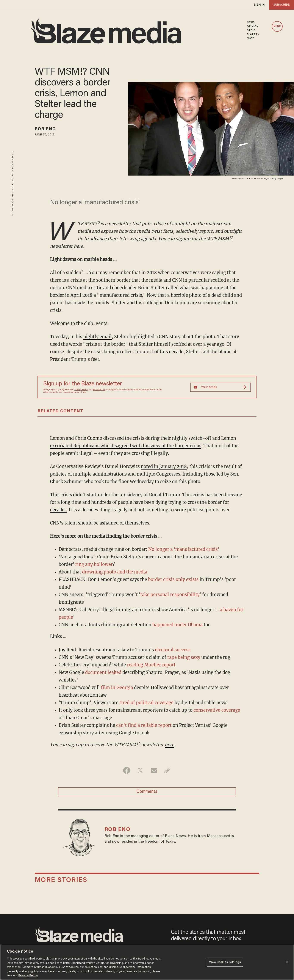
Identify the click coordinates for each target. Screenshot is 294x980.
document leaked (103, 672)
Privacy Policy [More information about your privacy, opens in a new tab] (28, 976)
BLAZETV (253, 35)
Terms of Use (99, 390)
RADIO (251, 31)
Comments (147, 792)
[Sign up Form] (220, 387)
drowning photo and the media (115, 572)
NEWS (251, 23)
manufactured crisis (121, 295)
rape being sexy (184, 657)
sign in (259, 5)
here (78, 246)
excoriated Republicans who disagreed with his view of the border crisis (126, 446)
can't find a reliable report (144, 725)
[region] (147, 962)
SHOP (250, 39)
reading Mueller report (151, 665)
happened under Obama (177, 625)
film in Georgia (117, 687)
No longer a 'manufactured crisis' (184, 549)
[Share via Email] (154, 770)
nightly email (97, 337)
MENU (277, 26)
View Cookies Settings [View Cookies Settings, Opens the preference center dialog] (225, 962)
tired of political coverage (146, 703)
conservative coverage (217, 710)
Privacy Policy (81, 390)
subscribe (281, 5)
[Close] (287, 962)
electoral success (173, 650)
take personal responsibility (170, 594)
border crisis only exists (173, 579)
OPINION (253, 27)
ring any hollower (94, 564)
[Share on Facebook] (127, 770)
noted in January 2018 (164, 466)
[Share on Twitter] (140, 770)
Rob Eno (45, 129)
